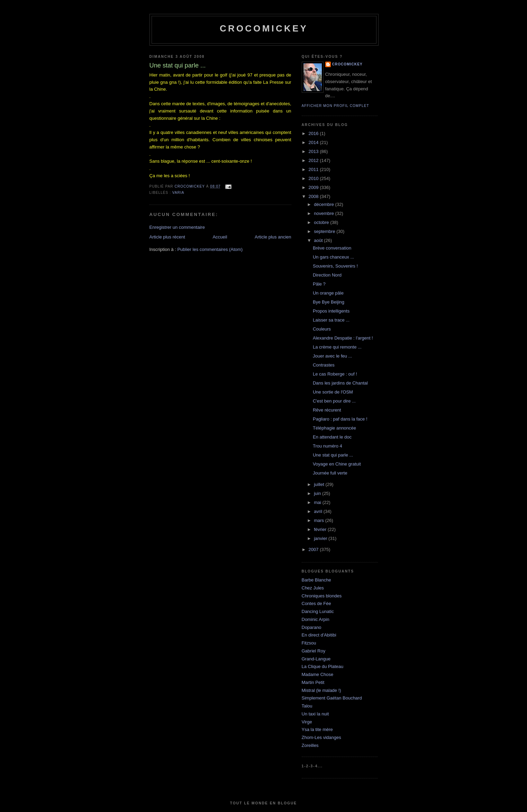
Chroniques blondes (322, 596)
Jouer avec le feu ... (332, 356)
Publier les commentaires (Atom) (210, 249)
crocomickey (264, 28)
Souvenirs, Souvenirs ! (335, 266)
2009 (314, 187)
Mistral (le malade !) (321, 690)
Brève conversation (332, 248)
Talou (307, 706)
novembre (324, 213)
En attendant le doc (332, 437)
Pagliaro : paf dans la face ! (340, 419)
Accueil (220, 237)
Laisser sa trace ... (331, 320)
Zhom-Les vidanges (321, 737)
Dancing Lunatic (318, 611)
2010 (314, 178)
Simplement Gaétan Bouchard (332, 698)
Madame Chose (318, 674)
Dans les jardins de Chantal (340, 383)
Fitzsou (309, 643)
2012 (314, 160)
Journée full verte (330, 473)
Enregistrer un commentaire (177, 227)
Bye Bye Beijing (329, 302)
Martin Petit (313, 682)
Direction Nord (327, 275)
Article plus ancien (273, 237)
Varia (178, 193)
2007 (314, 549)
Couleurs (322, 329)
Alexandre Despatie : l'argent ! (343, 338)
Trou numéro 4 (328, 446)
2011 (314, 169)
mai (318, 502)
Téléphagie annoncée (334, 428)
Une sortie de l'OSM (333, 392)
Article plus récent (167, 237)
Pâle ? (319, 284)
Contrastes (324, 365)
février (321, 529)
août (319, 240)
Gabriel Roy (314, 651)
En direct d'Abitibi (319, 635)
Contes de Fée (316, 603)
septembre (325, 231)
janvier (321, 538)
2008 (314, 196)
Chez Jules (313, 588)
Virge (307, 722)
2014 (314, 142)
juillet (320, 484)
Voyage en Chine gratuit (337, 464)
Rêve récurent (327, 410)
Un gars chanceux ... (333, 257)
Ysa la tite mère (317, 729)
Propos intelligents (331, 311)
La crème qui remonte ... (337, 347)
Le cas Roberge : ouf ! (335, 374)
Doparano (312, 627)
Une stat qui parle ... (333, 455)
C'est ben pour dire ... (334, 401)
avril (319, 511)
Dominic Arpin (316, 619)
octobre (322, 222)
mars (320, 520)
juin (318, 493)
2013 (314, 151)
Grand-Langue (316, 659)
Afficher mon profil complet (335, 106)
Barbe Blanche (316, 580)
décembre (324, 204)
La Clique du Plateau (323, 666)
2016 (314, 133)
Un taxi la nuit (315, 714)
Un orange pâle (328, 293)
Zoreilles (310, 745)
